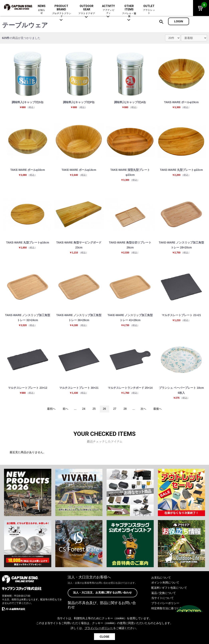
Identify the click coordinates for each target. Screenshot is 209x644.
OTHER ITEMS (129, 11)
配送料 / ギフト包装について (169, 589)
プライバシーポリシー (165, 604)
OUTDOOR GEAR (87, 10)
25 (94, 411)
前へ (65, 411)
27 (115, 411)
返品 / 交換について (164, 594)
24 (83, 411)
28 (126, 411)
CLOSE (104, 637)
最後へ (158, 411)
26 (104, 411)
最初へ (51, 411)
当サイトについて (162, 599)
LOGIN (179, 21)
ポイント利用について (165, 584)
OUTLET (149, 10)
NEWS (42, 10)
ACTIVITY (108, 10)
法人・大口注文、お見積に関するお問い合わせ (102, 594)
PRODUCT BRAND (61, 11)
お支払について (161, 579)
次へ (144, 411)
